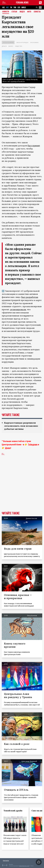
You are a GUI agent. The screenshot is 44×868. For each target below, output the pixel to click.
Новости (6, 12)
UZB (19, 8)
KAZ (4, 8)
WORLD (24, 8)
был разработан (30, 297)
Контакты (6, 860)
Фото (29, 12)
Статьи (14, 12)
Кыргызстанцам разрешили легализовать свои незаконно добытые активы (21, 426)
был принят (34, 146)
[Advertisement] (22, 487)
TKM (15, 8)
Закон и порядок (22, 42)
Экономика (34, 42)
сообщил (20, 96)
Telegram (33, 444)
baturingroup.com (24, 866)
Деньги (4, 46)
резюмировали (18, 309)
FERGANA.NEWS (22, 3)
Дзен (8, 448)
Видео (22, 12)
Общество (19, 46)
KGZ (7, 8)
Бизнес (11, 46)
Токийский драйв (13, 811)
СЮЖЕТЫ (37, 12)
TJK (11, 8)
